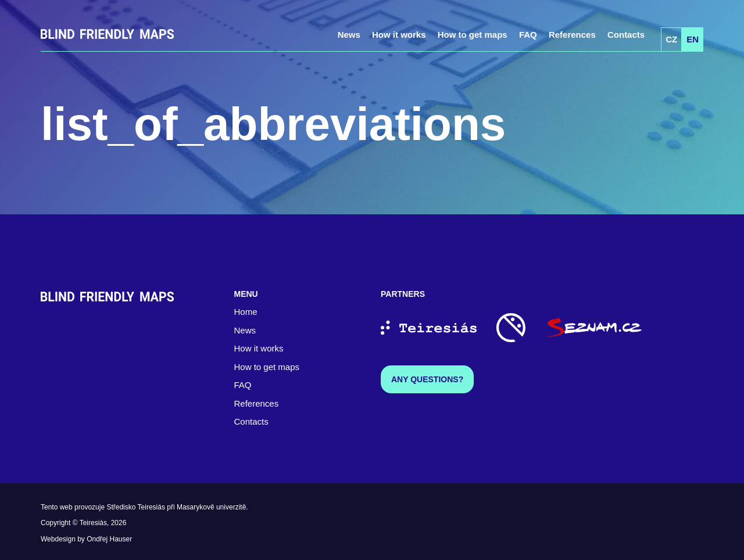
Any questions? (427, 379)
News (349, 35)
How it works (399, 35)
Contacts (626, 35)
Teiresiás (93, 523)
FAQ (528, 35)
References (572, 35)
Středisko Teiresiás (136, 507)
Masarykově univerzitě (211, 507)
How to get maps (473, 35)
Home (246, 312)
